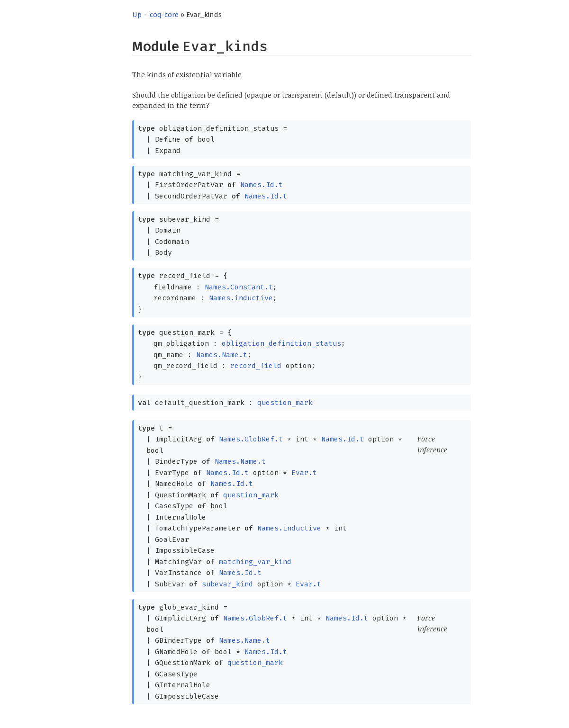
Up (137, 15)
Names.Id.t (262, 185)
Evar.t (304, 473)
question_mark (285, 403)
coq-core (164, 15)
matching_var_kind (255, 562)
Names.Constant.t (239, 287)
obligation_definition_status (281, 343)
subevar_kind (227, 584)
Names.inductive (241, 298)
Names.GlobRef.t (251, 439)
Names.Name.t (222, 355)
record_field (256, 366)
